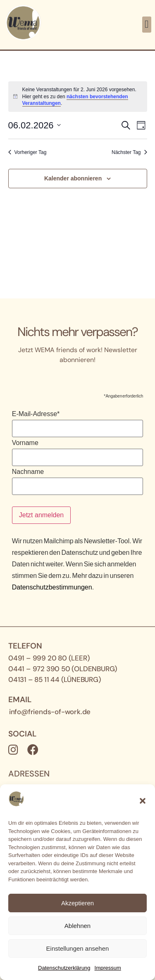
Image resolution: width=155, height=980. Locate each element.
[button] (143, 801)
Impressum (108, 968)
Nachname (28, 472)
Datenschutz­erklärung (64, 968)
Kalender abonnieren (73, 178)
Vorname (25, 443)
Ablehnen (77, 926)
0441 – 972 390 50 (39, 669)
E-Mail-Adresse (36, 414)
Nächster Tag (129, 152)
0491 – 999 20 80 (38, 658)
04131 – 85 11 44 (34, 679)
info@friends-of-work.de (50, 712)
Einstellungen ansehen (78, 948)
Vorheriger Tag (27, 152)
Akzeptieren (77, 903)
